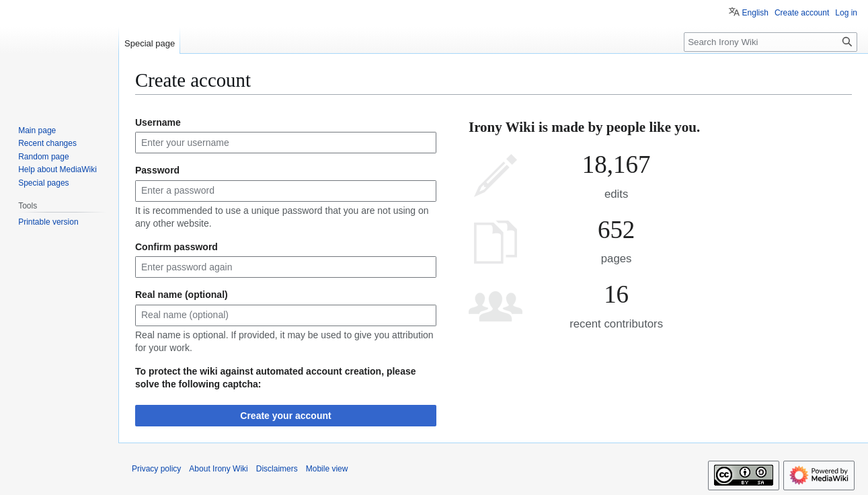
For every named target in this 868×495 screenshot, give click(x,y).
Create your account (285, 416)
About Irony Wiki (218, 469)
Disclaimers (277, 469)
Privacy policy (156, 469)
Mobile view (327, 469)
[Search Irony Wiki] (771, 42)
